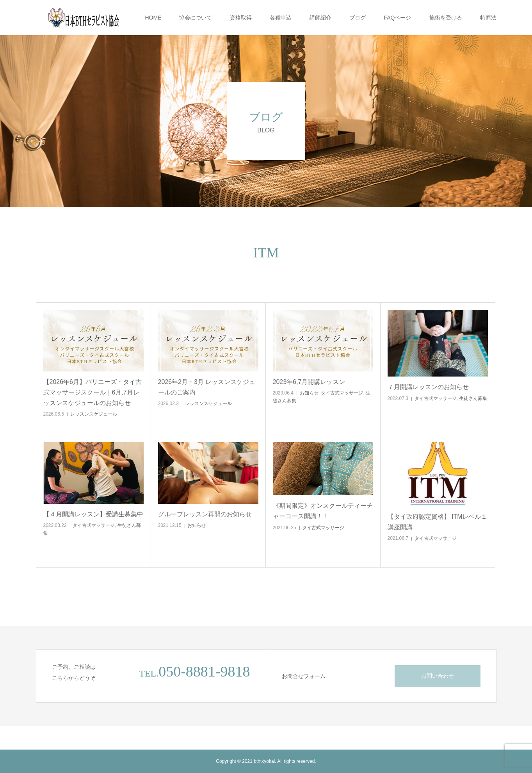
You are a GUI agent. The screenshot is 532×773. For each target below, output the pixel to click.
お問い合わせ (438, 676)
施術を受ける (446, 18)
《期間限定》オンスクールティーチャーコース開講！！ (323, 511)
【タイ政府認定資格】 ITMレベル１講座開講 (438, 522)
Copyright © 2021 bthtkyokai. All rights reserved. (266, 761)
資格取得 (241, 18)
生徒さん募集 (473, 398)
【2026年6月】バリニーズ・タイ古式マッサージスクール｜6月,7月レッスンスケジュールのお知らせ (93, 392)
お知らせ (309, 393)
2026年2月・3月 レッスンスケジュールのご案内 (207, 387)
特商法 (488, 18)
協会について (196, 18)
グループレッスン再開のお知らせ (205, 514)
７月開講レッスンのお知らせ (428, 387)
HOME (153, 18)
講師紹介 (320, 18)
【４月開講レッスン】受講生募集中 (93, 514)
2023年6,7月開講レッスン (309, 382)
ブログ (358, 18)
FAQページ (397, 18)
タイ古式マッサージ (342, 393)
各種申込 (281, 18)
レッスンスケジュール (94, 414)
